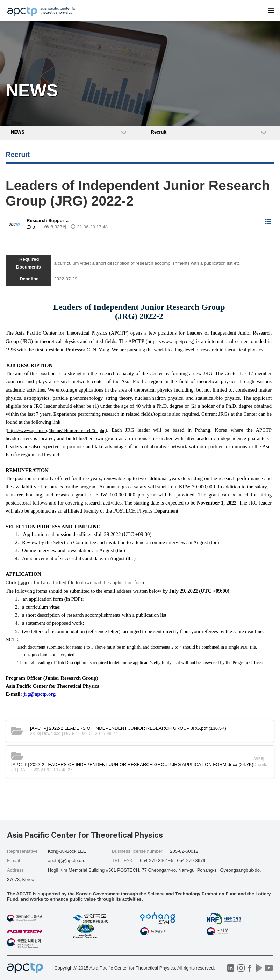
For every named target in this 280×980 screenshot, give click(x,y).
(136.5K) (128, 728)
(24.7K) (132, 764)
